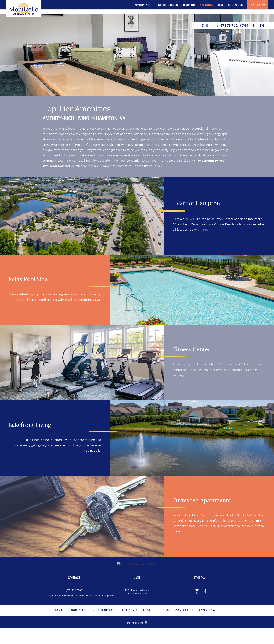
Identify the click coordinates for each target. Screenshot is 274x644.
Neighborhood (168, 5)
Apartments (143, 5)
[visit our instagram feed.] (262, 26)
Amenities (207, 5)
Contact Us (236, 5)
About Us (150, 625)
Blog (221, 5)
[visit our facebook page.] (254, 26)
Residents (189, 5)
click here (234, 526)
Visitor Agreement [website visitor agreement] (126, 638)
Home (59, 625)
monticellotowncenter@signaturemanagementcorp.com (82, 610)
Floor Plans (78, 625)
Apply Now (258, 5)
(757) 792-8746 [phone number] (235, 25)
